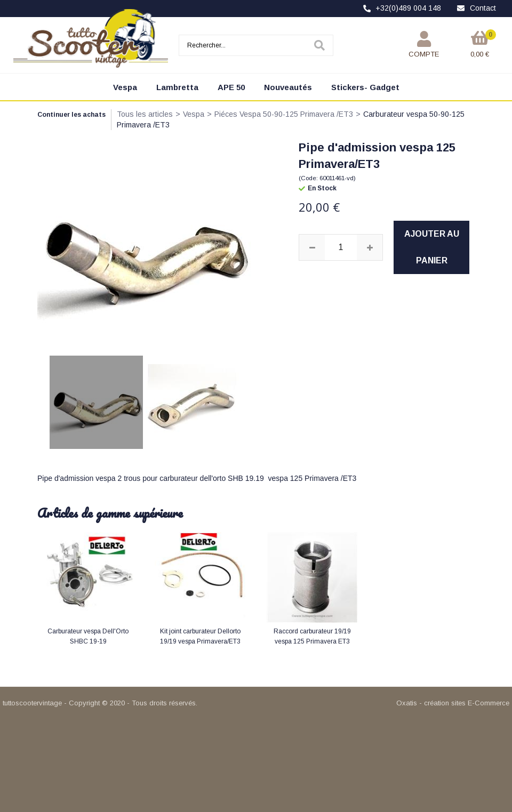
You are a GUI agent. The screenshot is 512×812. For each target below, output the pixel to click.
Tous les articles (145, 114)
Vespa (125, 87)
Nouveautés (288, 87)
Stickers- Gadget (365, 87)
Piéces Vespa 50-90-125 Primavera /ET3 (284, 114)
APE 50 (231, 87)
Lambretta (177, 87)
